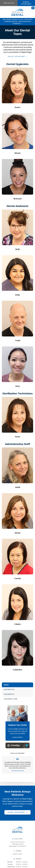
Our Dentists (9, 694)
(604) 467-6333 (9, 3)
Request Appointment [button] (26, 3)
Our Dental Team (11, 699)
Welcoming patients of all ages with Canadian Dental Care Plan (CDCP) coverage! (18, 21)
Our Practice (9, 689)
